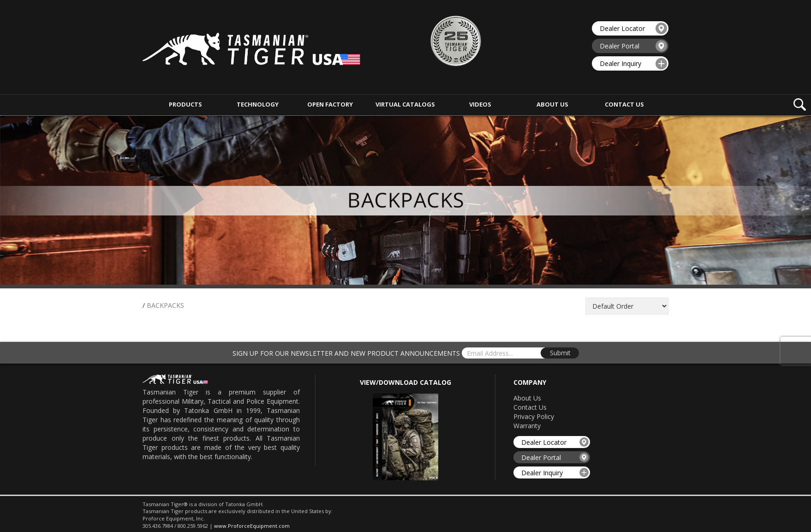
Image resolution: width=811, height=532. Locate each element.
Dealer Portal (633, 46)
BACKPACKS (165, 305)
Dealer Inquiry (633, 64)
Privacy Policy (534, 416)
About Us (527, 398)
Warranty (527, 426)
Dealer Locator (633, 28)
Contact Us (530, 407)
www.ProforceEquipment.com (252, 526)
